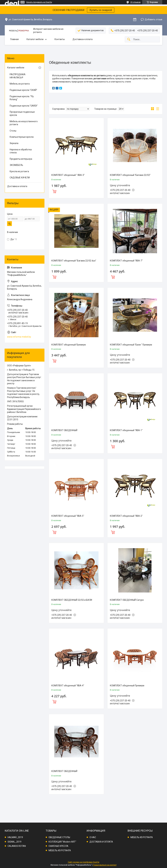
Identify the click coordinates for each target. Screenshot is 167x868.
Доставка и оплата (83, 39)
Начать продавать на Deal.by (39, 2)
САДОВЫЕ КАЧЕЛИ (20, 178)
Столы (13, 131)
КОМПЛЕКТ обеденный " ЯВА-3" (68, 175)
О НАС (93, 837)
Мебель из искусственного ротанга (24, 123)
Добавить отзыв (154, 19)
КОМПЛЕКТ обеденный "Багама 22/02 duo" (74, 261)
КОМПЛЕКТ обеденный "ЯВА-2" (126, 516)
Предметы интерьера (21, 159)
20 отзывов (135, 2)
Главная (14, 39)
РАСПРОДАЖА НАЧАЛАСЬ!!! (18, 76)
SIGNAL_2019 (14, 842)
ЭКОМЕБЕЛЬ (16, 165)
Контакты (60, 39)
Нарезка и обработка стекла (21, 151)
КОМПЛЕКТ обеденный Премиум (69, 345)
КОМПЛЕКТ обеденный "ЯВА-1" (126, 430)
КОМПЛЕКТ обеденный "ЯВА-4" (68, 686)
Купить (76, 191)
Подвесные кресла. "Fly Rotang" (22, 98)
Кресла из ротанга (19, 171)
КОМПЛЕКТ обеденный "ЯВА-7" (126, 261)
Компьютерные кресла (22, 137)
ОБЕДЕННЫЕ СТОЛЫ (59, 837)
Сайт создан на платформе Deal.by (84, 862)
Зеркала (14, 143)
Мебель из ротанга (20, 84)
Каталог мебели (35, 39)
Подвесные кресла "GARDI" (24, 106)
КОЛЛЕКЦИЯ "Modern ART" (62, 842)
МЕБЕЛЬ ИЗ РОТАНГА (60, 850)
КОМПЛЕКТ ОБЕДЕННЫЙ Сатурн (127, 600)
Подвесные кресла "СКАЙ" (23, 90)
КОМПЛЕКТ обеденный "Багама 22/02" (130, 175)
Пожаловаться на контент (105, 865)
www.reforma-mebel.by (19, 337)
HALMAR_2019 (15, 837)
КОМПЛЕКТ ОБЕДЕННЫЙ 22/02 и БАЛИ (72, 600)
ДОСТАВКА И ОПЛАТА (101, 842)
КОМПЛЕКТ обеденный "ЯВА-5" (68, 516)
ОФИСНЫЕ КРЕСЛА (58, 846)
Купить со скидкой (101, 10)
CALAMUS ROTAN (17, 846)
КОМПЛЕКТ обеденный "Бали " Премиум (131, 345)
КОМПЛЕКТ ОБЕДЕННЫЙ (64, 430)
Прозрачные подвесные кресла (22, 113)
